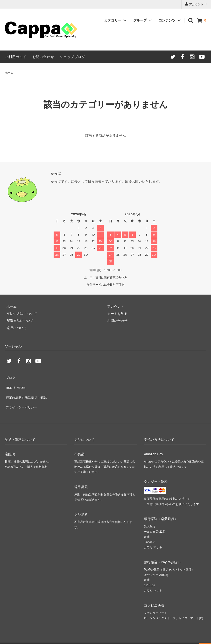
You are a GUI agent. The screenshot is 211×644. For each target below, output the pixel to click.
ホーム (9, 73)
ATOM (19, 384)
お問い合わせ (43, 57)
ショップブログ (73, 57)
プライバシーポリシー (22, 398)
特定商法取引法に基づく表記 (27, 391)
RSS (8, 384)
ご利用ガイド (16, 57)
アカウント (196, 4)
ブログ (10, 377)
